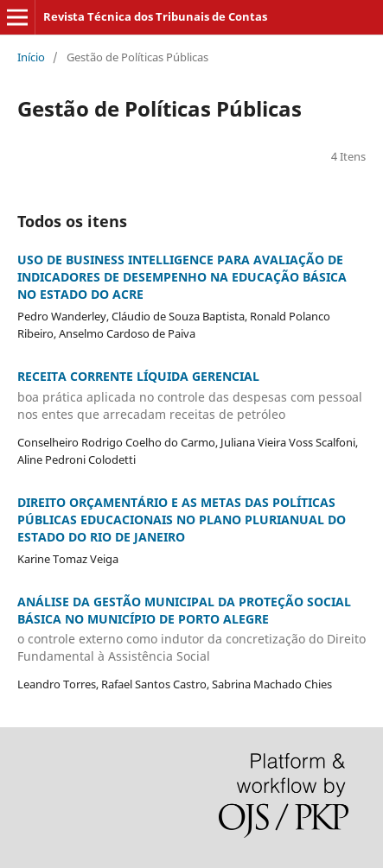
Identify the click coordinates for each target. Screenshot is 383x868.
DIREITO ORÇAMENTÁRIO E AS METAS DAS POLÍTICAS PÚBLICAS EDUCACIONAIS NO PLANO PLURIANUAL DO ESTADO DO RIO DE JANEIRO (182, 520)
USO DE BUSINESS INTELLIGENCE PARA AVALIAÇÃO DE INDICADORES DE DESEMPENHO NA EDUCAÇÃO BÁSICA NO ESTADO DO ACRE (182, 277)
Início (31, 57)
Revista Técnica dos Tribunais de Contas (155, 16)
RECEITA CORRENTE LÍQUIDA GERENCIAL (191, 396)
